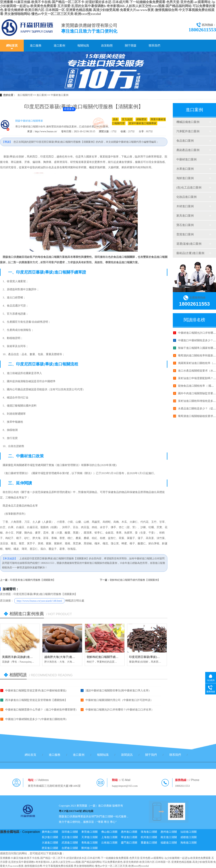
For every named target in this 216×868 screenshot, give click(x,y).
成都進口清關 (188, 837)
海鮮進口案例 (185, 178)
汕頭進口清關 (188, 832)
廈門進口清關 (129, 843)
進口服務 (36, 45)
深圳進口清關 (70, 832)
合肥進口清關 (70, 848)
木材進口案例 (185, 206)
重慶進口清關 (149, 843)
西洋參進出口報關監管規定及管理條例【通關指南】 (36, 700)
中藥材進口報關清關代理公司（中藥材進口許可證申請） (119, 700)
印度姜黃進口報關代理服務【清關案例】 (33, 580)
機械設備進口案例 (188, 122)
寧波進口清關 (129, 837)
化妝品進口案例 (186, 197)
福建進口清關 (169, 843)
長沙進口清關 (50, 837)
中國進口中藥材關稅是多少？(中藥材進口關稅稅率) (36, 719)
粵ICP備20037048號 (70, 811)
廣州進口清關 (50, 832)
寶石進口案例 (185, 225)
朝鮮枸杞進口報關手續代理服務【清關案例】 (135, 580)
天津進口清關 (89, 837)
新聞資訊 (127, 755)
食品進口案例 (185, 141)
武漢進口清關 (70, 843)
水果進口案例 (185, 169)
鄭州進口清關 (89, 848)
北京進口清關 (70, 837)
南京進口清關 (169, 837)
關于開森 (131, 45)
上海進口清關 (109, 837)
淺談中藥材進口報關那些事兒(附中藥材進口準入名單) (117, 691)
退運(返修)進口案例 (189, 244)
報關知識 (83, 45)
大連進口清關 (50, 843)
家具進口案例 (185, 216)
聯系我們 (154, 45)
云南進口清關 (109, 843)
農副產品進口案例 (188, 150)
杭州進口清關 (149, 837)
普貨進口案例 (185, 234)
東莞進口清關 (89, 832)
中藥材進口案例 (60, 95)
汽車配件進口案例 (188, 131)
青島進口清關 (89, 843)
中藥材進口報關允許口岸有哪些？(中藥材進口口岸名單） (120, 710)
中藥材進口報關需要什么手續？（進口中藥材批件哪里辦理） (42, 710)
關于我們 (151, 755)
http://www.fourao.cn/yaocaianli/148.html (39, 601)
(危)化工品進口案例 (189, 187)
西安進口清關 (50, 848)
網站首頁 (12, 45)
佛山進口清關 (109, 832)
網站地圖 (88, 811)
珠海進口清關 (149, 832)
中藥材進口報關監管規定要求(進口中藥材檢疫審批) (36, 691)
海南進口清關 (188, 843)
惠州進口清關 (129, 832)
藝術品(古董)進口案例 (190, 253)
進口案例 (59, 45)
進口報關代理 (25, 95)
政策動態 (107, 45)
